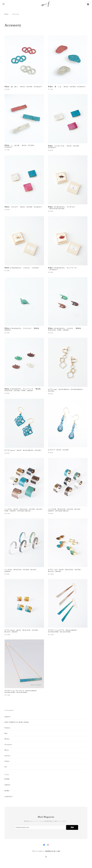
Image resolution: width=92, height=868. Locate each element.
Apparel (7, 717)
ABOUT (7, 785)
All (6, 767)
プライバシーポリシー (38, 851)
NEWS (7, 791)
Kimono (7, 728)
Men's (7, 750)
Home (7, 14)
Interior (7, 756)
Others (7, 761)
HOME (7, 779)
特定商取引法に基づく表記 (53, 851)
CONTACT (9, 797)
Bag (6, 733)
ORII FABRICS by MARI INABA (17, 722)
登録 (72, 827)
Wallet (7, 739)
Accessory (8, 745)
